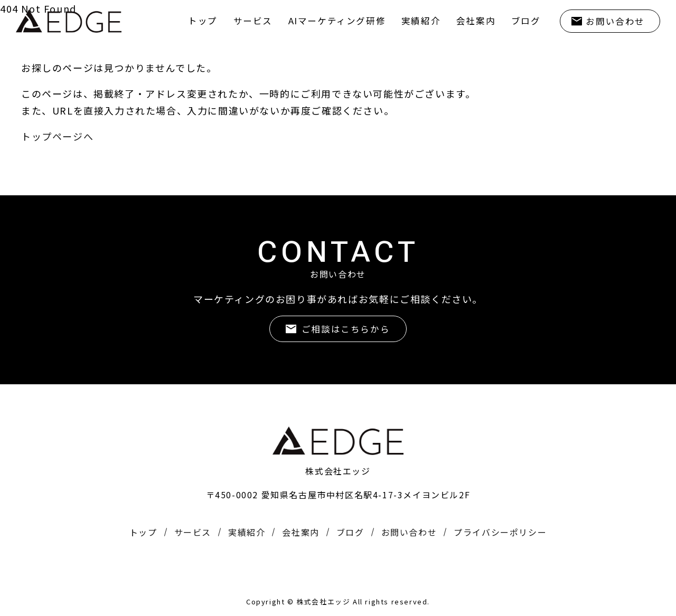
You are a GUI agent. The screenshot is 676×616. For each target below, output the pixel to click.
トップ (186, 21)
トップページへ (57, 136)
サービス (238, 21)
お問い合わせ (614, 21)
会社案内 (470, 21)
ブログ (522, 21)
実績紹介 (413, 21)
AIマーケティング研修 (326, 21)
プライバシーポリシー (500, 532)
